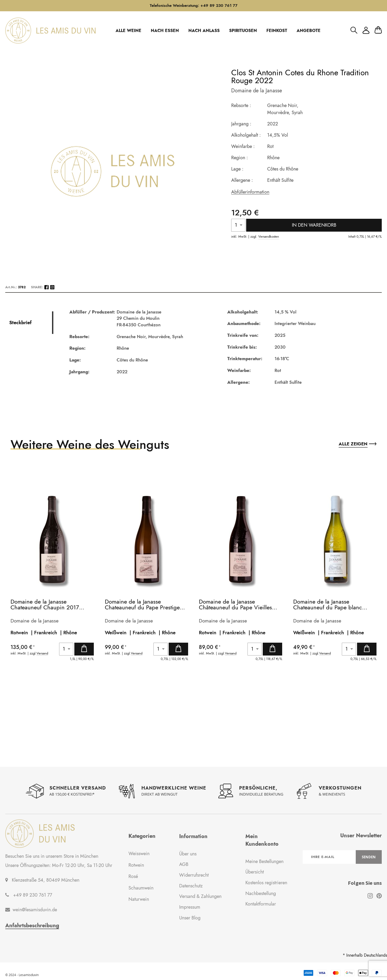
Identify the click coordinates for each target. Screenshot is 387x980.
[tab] (31, 323)
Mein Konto (366, 30)
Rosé (133, 876)
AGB (184, 864)
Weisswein (139, 854)
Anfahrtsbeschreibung (32, 926)
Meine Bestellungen (264, 861)
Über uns (188, 854)
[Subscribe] (369, 857)
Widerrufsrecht (194, 875)
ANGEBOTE (309, 31)
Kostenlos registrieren (266, 883)
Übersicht (255, 872)
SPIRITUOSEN (243, 31)
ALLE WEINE (128, 31)
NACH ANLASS (204, 31)
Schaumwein (141, 888)
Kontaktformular (261, 904)
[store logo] (50, 30)
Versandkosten (269, 237)
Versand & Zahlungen (200, 896)
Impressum (190, 907)
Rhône (70, 633)
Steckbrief (20, 323)
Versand (42, 654)
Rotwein (136, 865)
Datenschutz (191, 886)
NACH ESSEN (165, 31)
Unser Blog (190, 918)
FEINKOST (277, 31)
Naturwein (139, 899)
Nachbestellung (261, 893)
